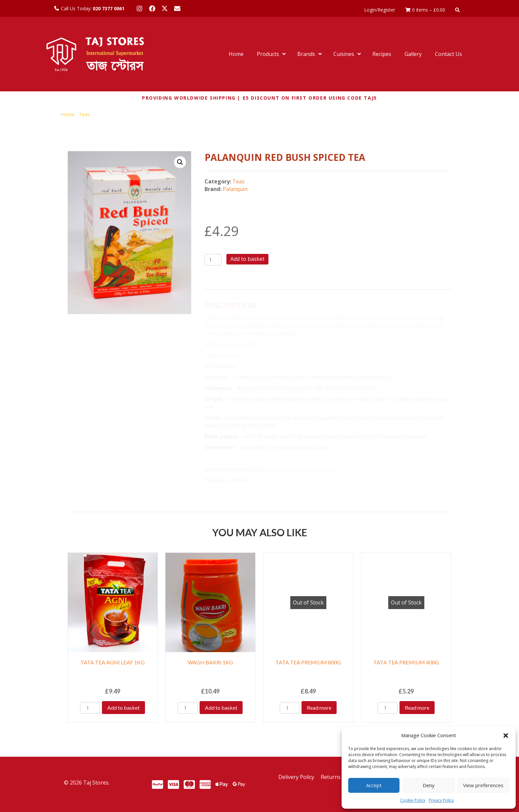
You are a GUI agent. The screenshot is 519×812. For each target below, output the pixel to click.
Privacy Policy (441, 800)
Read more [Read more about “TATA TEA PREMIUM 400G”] (417, 708)
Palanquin (235, 189)
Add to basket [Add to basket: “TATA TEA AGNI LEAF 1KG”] (123, 708)
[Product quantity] (213, 260)
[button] (506, 736)
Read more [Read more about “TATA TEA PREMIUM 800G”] (319, 708)
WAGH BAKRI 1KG (210, 662)
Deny (429, 785)
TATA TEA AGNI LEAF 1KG (113, 662)
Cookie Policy (413, 800)
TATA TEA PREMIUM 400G (406, 662)
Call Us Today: (93, 8)
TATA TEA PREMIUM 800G (308, 662)
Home (68, 114)
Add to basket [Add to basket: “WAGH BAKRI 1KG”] (221, 708)
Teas (84, 114)
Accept (374, 785)
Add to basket (247, 259)
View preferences (483, 785)
